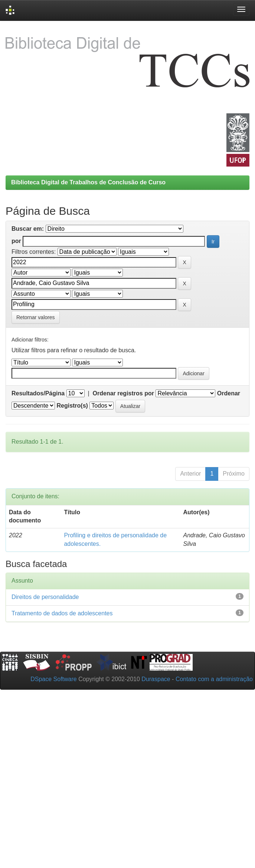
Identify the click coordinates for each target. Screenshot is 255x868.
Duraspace (156, 679)
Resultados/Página (38, 393)
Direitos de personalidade (45, 597)
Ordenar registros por (123, 393)
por (16, 241)
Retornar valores (36, 317)
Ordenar (229, 393)
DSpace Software (54, 679)
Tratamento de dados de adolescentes (62, 613)
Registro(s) (72, 406)
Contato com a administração (214, 679)
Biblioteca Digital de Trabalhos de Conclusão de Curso (88, 182)
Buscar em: (28, 229)
